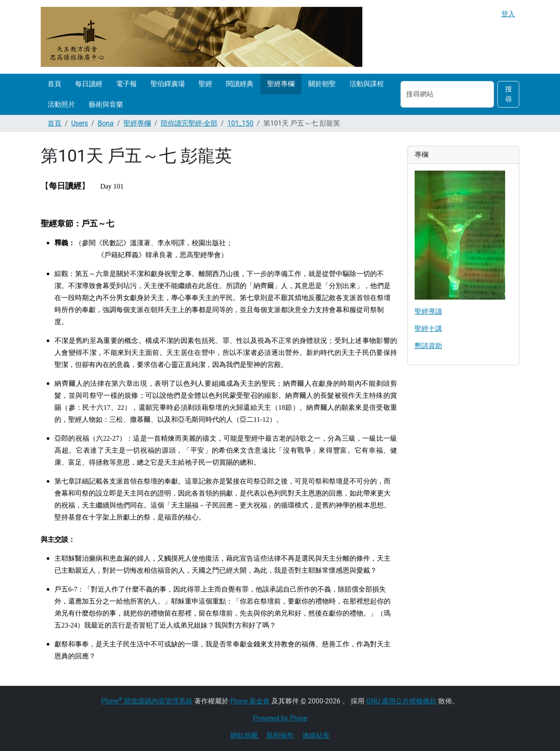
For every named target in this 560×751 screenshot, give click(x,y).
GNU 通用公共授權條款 (401, 701)
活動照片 (61, 104)
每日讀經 (89, 84)
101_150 (240, 123)
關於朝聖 (322, 84)
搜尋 (509, 94)
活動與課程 (367, 84)
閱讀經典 (240, 84)
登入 (508, 14)
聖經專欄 (281, 84)
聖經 (205, 84)
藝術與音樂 (106, 104)
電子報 (126, 84)
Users (80, 123)
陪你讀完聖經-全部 (189, 123)
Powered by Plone (280, 718)
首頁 (54, 84)
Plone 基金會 (250, 701)
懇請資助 (428, 346)
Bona (106, 123)
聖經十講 (428, 329)
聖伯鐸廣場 (168, 84)
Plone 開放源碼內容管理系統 (147, 701)
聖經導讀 (428, 311)
